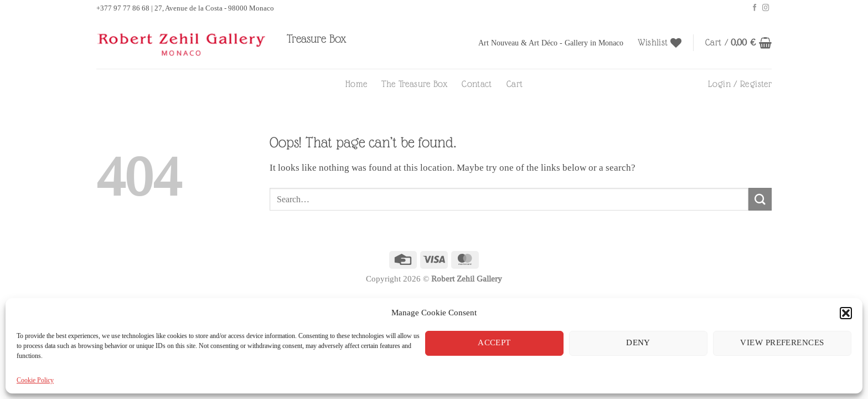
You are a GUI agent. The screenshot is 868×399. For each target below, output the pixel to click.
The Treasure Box (414, 84)
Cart (515, 84)
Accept (494, 343)
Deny (638, 343)
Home (356, 84)
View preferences (782, 343)
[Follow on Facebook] (755, 8)
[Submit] (760, 199)
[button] (846, 313)
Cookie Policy (35, 380)
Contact (477, 84)
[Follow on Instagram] (766, 8)
